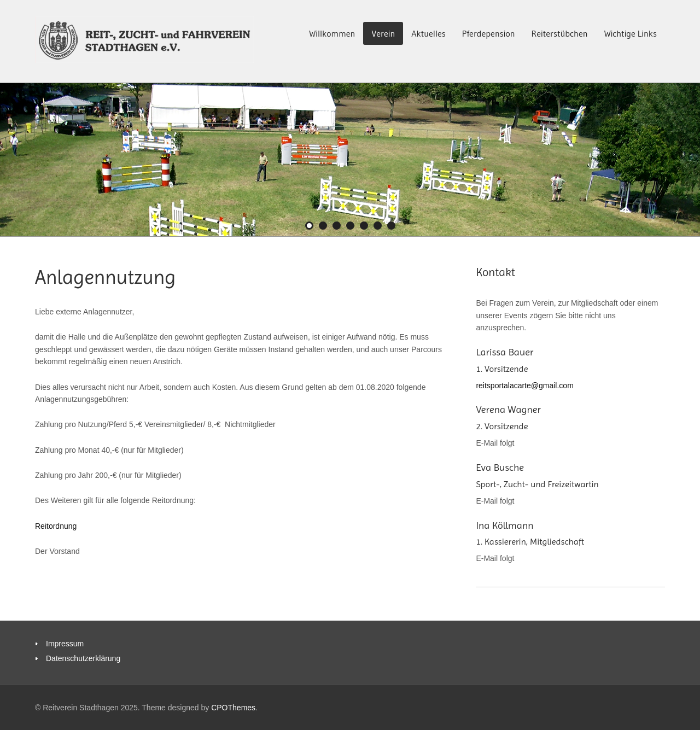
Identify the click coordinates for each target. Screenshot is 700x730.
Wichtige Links (631, 33)
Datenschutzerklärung (83, 658)
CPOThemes (233, 708)
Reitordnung (56, 526)
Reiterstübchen (560, 33)
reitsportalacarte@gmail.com (524, 386)
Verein (383, 33)
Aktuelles (428, 33)
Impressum (65, 644)
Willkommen (332, 33)
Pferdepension (489, 33)
